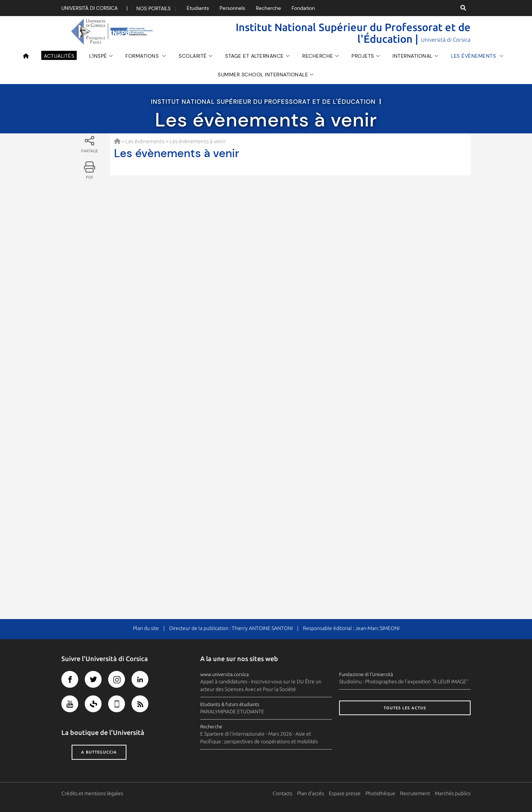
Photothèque (380, 793)
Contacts (282, 793)
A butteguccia (99, 752)
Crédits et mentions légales (92, 793)
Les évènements (474, 56)
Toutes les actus (405, 708)
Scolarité (193, 56)
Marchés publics (453, 793)
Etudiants (198, 8)
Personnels (232, 8)
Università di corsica (90, 8)
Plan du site (146, 628)
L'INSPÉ (98, 56)
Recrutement (415, 793)
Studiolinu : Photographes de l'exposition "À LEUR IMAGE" (404, 682)
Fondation (303, 8)
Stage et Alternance (254, 56)
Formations (143, 56)
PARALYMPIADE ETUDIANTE (232, 712)
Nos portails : (156, 8)
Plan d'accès (311, 793)
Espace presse (345, 793)
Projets (363, 56)
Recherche (268, 8)
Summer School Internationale (263, 75)
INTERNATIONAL (413, 56)
